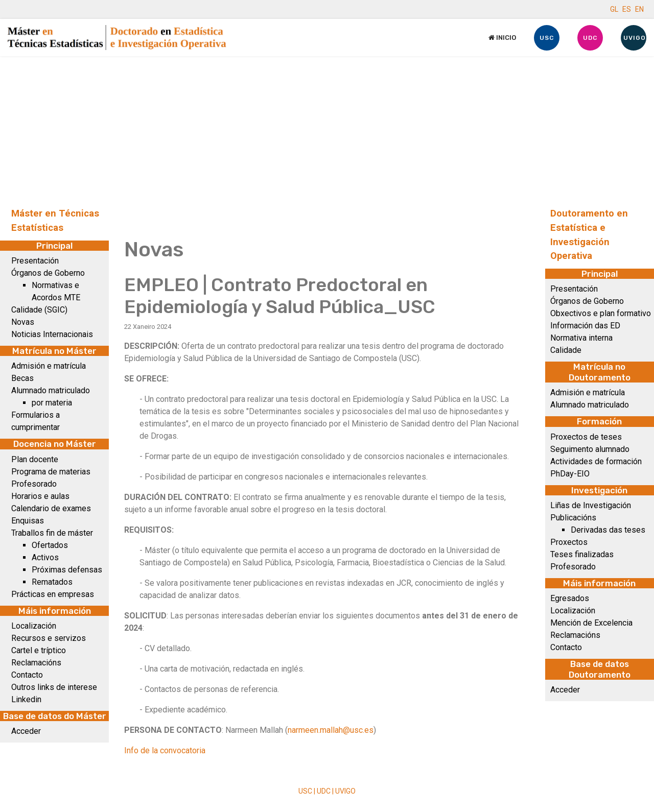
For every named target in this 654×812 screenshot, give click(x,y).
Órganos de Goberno (48, 273)
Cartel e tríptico (39, 650)
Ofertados (50, 545)
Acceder (26, 731)
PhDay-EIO (570, 474)
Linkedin (26, 699)
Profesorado (34, 484)
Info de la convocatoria (165, 750)
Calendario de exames (51, 508)
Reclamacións (36, 663)
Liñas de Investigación (591, 505)
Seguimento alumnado (590, 449)
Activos (45, 557)
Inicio (502, 38)
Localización (34, 626)
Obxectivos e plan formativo (601, 313)
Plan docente (35, 459)
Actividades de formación (596, 461)
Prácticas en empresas (53, 594)
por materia (52, 403)
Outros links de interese (54, 687)
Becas (22, 378)
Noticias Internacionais (52, 334)
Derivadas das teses (608, 530)
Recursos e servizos (49, 638)
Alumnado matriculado (51, 390)
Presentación (35, 261)
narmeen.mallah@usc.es (331, 730)
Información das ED (585, 326)
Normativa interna (581, 338)
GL (614, 9)
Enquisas (28, 521)
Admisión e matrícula (49, 366)
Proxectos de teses (586, 437)
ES (627, 9)
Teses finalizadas (582, 554)
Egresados (570, 598)
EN (639, 9)
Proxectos (569, 542)
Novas (23, 322)
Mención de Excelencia (591, 623)
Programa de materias (51, 472)
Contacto (27, 675)
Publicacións (573, 518)
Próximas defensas (67, 570)
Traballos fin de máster (52, 533)
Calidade (566, 350)
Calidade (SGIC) (39, 310)
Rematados (52, 582)
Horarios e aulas (40, 496)
